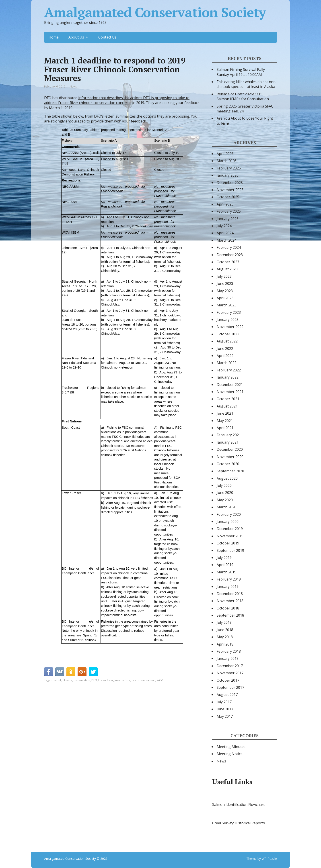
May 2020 (225, 500)
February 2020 (229, 514)
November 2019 (230, 536)
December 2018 (230, 594)
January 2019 (228, 587)
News (73, 87)
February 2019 (229, 579)
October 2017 (228, 680)
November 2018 (230, 601)
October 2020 (228, 464)
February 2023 (229, 312)
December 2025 (230, 183)
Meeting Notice (230, 754)
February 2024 (229, 247)
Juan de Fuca (122, 680)
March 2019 (226, 572)
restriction (138, 680)
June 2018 (225, 630)
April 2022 (225, 356)
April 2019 (225, 565)
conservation (82, 680)
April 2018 (225, 644)
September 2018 (230, 615)
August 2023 (227, 269)
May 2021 (225, 421)
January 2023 (228, 320)
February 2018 (229, 651)
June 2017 (225, 709)
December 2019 (230, 529)
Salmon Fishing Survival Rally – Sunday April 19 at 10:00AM (242, 72)
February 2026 (229, 168)
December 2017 (230, 666)
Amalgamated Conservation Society (155, 12)
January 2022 (228, 377)
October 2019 (228, 543)
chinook (57, 680)
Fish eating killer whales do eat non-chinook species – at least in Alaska (247, 84)
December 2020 (230, 449)
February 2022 (229, 370)
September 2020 (230, 471)
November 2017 (230, 673)
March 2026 (226, 161)
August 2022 (227, 341)
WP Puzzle (269, 859)
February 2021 (229, 435)
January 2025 (228, 219)
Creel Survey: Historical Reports (239, 823)
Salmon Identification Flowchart (238, 805)
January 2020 (228, 522)
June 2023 (225, 283)
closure (68, 680)
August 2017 (227, 695)
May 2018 (225, 637)
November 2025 (230, 190)
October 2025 (228, 197)
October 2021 (228, 399)
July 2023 (224, 276)
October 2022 (228, 334)
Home (54, 37)
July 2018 (224, 622)
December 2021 (230, 385)
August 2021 (227, 406)
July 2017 (224, 702)
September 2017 (230, 687)
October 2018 (228, 608)
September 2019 (230, 550)
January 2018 (228, 658)
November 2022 (230, 327)
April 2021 (225, 428)
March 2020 (226, 507)
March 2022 (226, 363)
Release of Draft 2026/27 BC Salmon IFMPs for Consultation (243, 96)
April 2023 (225, 298)
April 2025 (225, 204)
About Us (76, 37)
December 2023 (230, 255)
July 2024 (224, 226)
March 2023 (226, 305)
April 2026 (225, 154)
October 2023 (228, 262)
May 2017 (225, 716)
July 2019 (224, 558)
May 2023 (225, 291)
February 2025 (229, 211)
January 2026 (228, 175)
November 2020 (230, 457)
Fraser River (106, 680)
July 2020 (224, 485)
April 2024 (225, 233)
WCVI (160, 680)
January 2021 (228, 442)
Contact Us (107, 37)
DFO (94, 680)
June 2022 (225, 348)
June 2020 (225, 493)
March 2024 (226, 240)
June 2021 (225, 413)
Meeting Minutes (231, 747)
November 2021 (230, 392)
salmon (151, 680)
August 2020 (227, 478)
